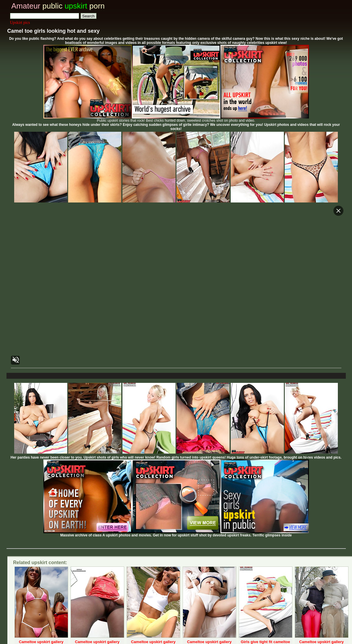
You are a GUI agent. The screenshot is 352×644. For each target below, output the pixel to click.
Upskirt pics (20, 23)
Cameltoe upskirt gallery (41, 642)
